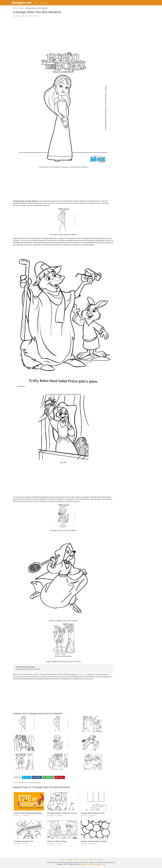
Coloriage (47, 3)
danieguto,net (82, 674)
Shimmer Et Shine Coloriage (57, 841)
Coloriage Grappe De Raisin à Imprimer (94, 841)
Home (39, 3)
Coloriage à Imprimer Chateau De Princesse (62, 813)
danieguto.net (24, 2)
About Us (85, 859)
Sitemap (100, 859)
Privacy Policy (93, 859)
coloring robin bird (22, 783)
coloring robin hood (35, 783)
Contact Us (62, 859)
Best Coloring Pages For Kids (97, 864)
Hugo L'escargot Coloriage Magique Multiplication (30, 813)
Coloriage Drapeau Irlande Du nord (93, 813)
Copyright (69, 859)
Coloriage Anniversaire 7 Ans (24, 841)
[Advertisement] (63, 34)
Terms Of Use (77, 859)
